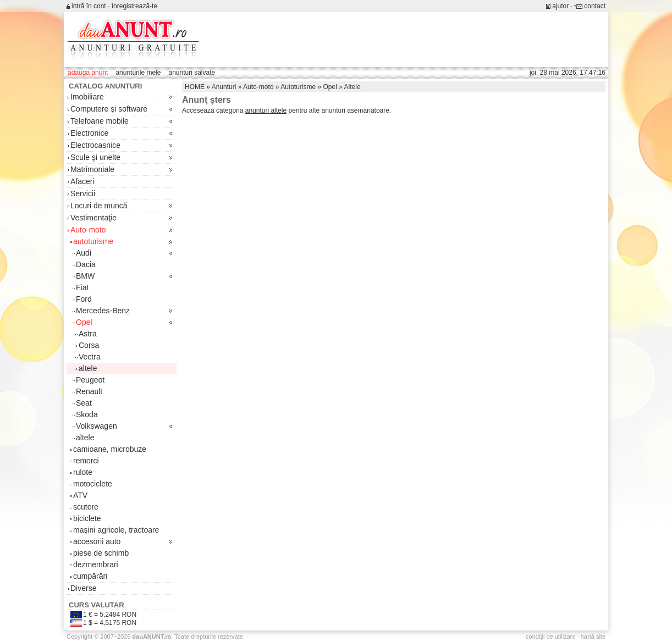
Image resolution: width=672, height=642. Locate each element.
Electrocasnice (95, 145)
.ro (152, 637)
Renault (89, 391)
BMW (85, 276)
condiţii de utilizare (551, 637)
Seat (84, 403)
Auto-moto (88, 230)
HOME (195, 87)
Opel (84, 322)
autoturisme (93, 241)
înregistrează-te (134, 6)
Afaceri (82, 181)
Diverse (83, 588)
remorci (86, 461)
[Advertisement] (405, 40)
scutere (86, 507)
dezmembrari (96, 564)
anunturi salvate (192, 73)
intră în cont (89, 6)
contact (595, 6)
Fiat (82, 287)
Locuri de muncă (99, 206)
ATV (80, 495)
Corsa (89, 345)
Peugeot (90, 380)
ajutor (560, 6)
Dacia (86, 264)
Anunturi (224, 87)
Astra (88, 334)
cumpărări (90, 576)
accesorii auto (97, 541)
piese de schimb (101, 553)
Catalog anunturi (105, 86)
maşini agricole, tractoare (116, 530)
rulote (83, 472)
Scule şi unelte (95, 157)
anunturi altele (266, 110)
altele (88, 368)
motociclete (93, 484)
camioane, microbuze (110, 449)
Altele (352, 87)
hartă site (593, 637)
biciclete (87, 518)
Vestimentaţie (93, 218)
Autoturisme (298, 87)
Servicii (83, 193)
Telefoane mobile (100, 121)
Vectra (90, 357)
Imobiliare (87, 97)
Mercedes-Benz (103, 311)
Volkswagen (97, 426)
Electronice (89, 133)
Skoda (87, 414)
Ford (84, 299)
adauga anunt (88, 73)
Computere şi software (109, 109)
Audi (84, 253)
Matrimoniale (92, 169)
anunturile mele (138, 73)
